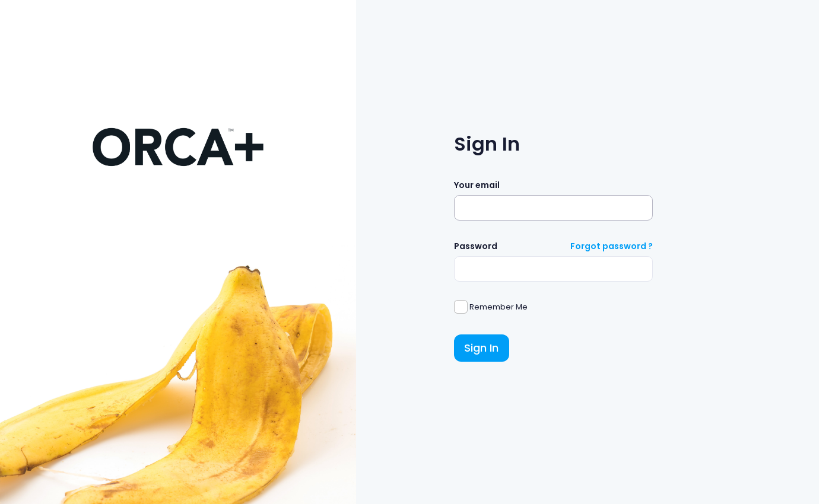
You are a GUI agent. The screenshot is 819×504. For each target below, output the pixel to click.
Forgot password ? (612, 246)
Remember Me (498, 307)
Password (476, 246)
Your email (477, 185)
